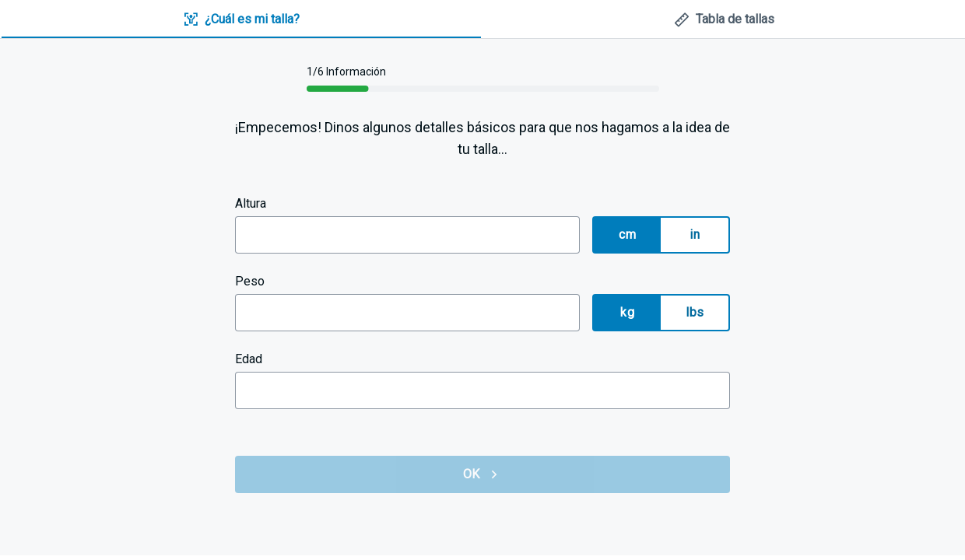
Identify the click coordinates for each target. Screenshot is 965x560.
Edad (249, 359)
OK (482, 474)
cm (627, 234)
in (695, 234)
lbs (695, 312)
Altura (251, 203)
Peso (250, 281)
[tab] (241, 20)
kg (627, 312)
